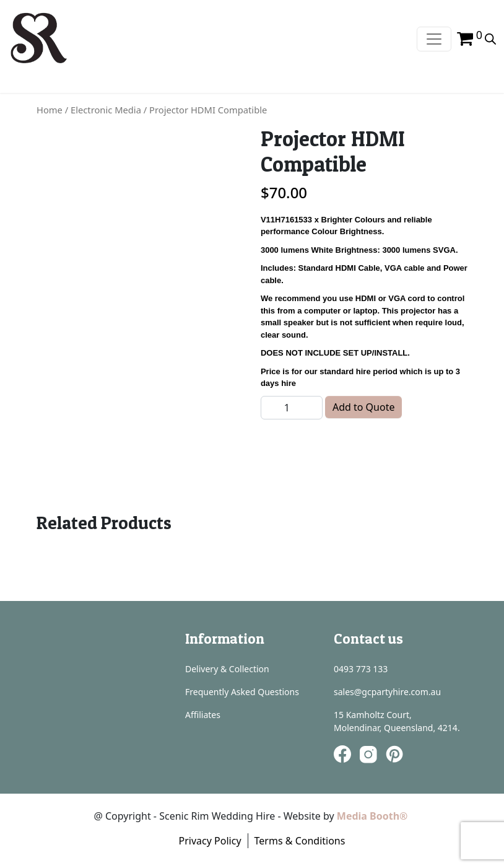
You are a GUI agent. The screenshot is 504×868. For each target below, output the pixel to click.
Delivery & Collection (227, 669)
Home (50, 110)
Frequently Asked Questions (242, 692)
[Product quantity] (292, 408)
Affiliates (203, 715)
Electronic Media (106, 110)
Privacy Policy (210, 841)
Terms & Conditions (300, 841)
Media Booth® (374, 816)
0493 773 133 (361, 669)
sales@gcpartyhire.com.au (387, 692)
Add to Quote (364, 407)
